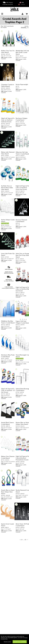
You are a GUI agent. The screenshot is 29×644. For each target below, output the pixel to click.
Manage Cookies (7, 642)
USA (22, 2)
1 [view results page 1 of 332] (20, 540)
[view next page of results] (28, 540)
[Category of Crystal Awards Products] (14, 20)
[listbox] (25, 28)
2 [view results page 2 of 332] (21, 540)
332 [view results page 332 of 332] (25, 540)
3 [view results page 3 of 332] (23, 540)
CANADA (22, 4)
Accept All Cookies (20, 642)
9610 (4, 26)
